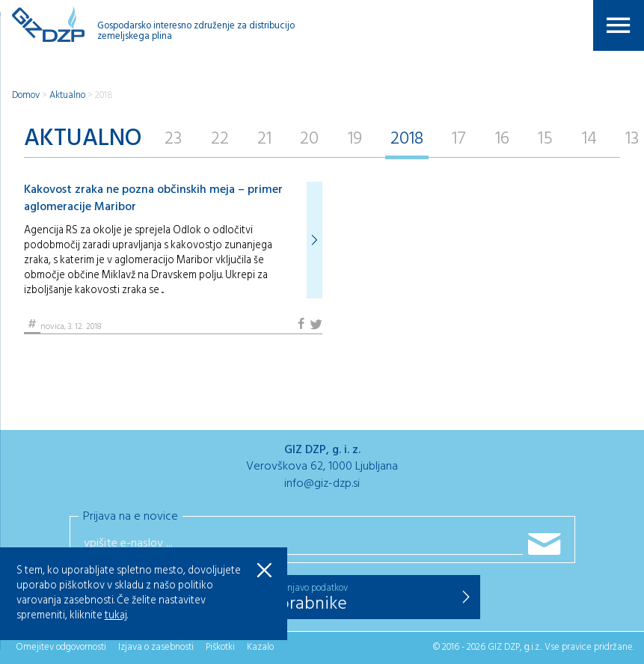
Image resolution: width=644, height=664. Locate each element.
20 (309, 139)
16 (502, 139)
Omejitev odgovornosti (61, 647)
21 (264, 139)
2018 (104, 95)
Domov (26, 95)
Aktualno (67, 95)
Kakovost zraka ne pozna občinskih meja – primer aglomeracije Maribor (153, 198)
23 (173, 139)
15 (545, 139)
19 (355, 139)
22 (220, 139)
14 (589, 139)
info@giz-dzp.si (322, 484)
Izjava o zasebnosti (156, 647)
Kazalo (260, 647)
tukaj (116, 616)
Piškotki (220, 647)
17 (459, 139)
